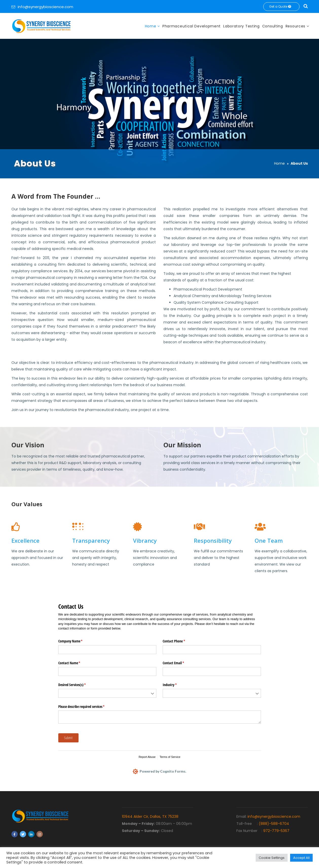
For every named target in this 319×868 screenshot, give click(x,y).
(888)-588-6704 (274, 824)
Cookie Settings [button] (272, 858)
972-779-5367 (276, 831)
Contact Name (75, 663)
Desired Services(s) (78, 685)
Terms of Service (170, 757)
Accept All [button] (301, 858)
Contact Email (179, 663)
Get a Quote (281, 6)
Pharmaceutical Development (192, 26)
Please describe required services (87, 707)
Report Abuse (147, 757)
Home (151, 26)
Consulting (273, 26)
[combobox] (107, 693)
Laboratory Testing (241, 26)
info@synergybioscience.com (45, 7)
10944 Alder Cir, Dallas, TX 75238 (150, 816)
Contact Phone (180, 641)
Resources (296, 26)
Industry (176, 685)
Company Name (76, 641)
